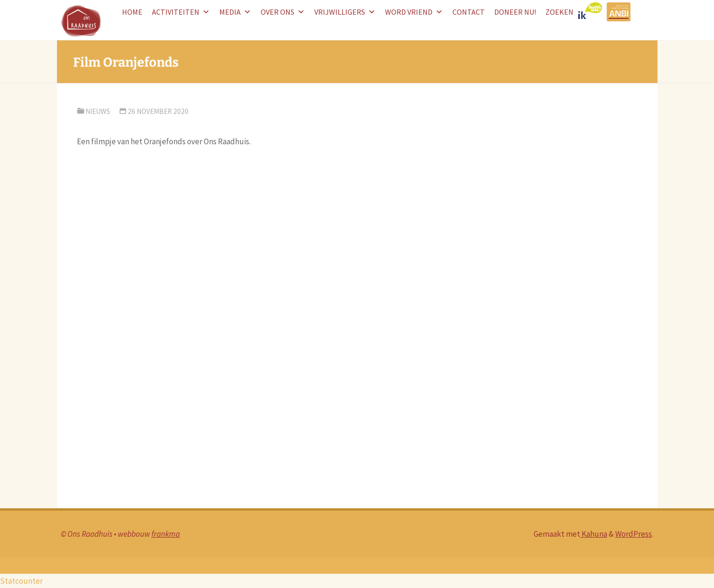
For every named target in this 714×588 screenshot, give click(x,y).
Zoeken (559, 12)
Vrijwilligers (345, 12)
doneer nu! (515, 12)
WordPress (634, 534)
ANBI (620, 12)
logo (592, 12)
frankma (166, 534)
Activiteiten (181, 12)
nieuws (98, 111)
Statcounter (21, 581)
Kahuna (594, 534)
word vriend (414, 12)
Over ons (283, 12)
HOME (132, 12)
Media (235, 12)
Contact (469, 12)
